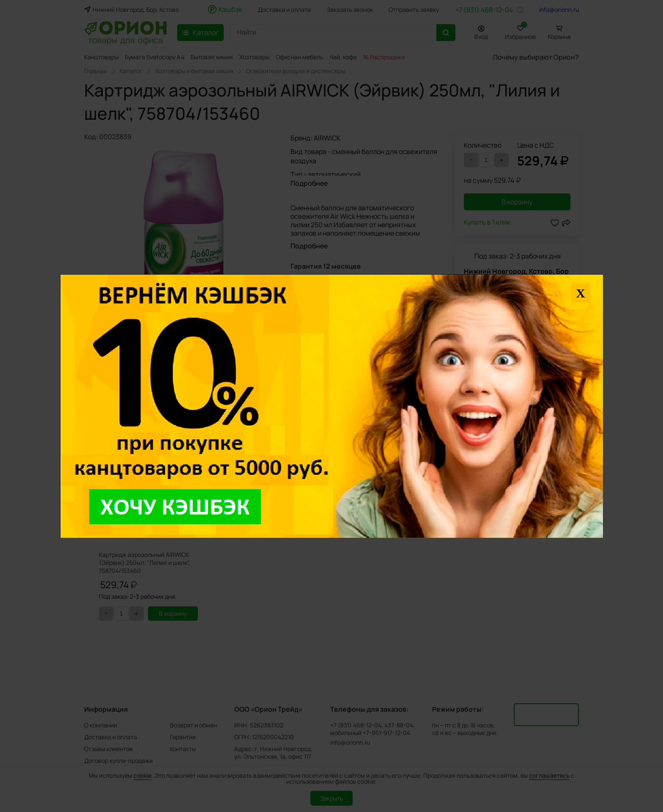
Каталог (131, 71)
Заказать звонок (350, 10)
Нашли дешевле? (503, 288)
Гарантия (183, 737)
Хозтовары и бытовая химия (194, 71)
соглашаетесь (549, 775)
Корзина (559, 37)
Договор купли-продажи (118, 761)
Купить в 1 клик (487, 223)
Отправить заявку (414, 10)
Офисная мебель (299, 57)
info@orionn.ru (559, 10)
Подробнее (309, 183)
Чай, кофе (343, 57)
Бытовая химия (212, 57)
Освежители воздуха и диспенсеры (296, 71)
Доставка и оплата (284, 10)
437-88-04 (399, 725)
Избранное (520, 31)
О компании (101, 725)
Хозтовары (254, 57)
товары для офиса (125, 39)
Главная (96, 71)
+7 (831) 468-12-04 (484, 10)
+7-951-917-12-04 (386, 733)
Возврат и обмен (193, 725)
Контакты (183, 749)
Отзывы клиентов (108, 749)
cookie (142, 775)
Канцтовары (101, 57)
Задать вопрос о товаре (329, 286)
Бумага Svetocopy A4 (155, 57)
